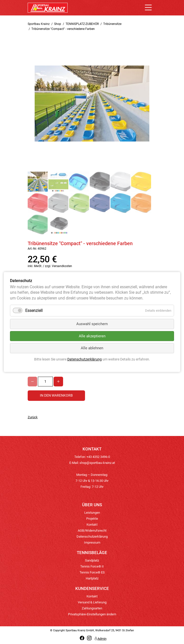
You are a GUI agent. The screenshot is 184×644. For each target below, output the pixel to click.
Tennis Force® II (92, 566)
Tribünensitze (112, 24)
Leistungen (92, 513)
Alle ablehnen (92, 348)
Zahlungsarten (92, 608)
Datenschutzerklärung (92, 537)
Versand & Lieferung (92, 602)
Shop (58, 24)
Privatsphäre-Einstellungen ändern (92, 614)
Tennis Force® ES (92, 572)
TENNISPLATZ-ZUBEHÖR (82, 24)
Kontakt (92, 525)
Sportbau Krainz (39, 24)
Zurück (33, 417)
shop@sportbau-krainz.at (97, 463)
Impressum (92, 542)
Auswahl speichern (92, 324)
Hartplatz (92, 578)
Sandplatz (92, 560)
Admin (100, 639)
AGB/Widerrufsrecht (92, 531)
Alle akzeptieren (92, 336)
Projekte (92, 519)
